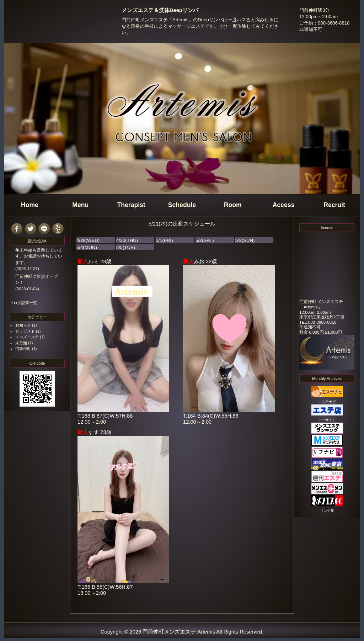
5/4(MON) (87, 247)
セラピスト (25, 331)
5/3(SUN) (245, 240)
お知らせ (23, 325)
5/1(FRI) (164, 240)
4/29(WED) (88, 240)
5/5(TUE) (126, 247)
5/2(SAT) (205, 240)
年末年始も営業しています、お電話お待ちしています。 (39, 256)
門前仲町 (23, 349)
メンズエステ (27, 337)
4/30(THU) (127, 240)
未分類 (21, 343)
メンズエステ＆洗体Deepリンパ (160, 10)
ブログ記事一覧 (23, 303)
